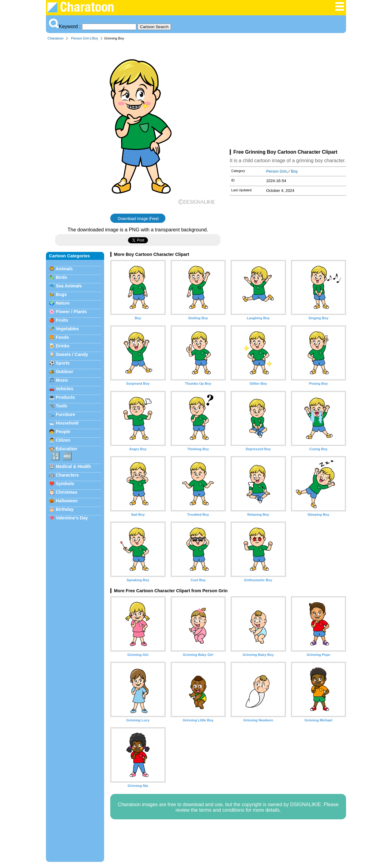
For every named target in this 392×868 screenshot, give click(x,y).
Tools (61, 406)
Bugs (61, 294)
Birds (61, 277)
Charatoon (55, 38)
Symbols (65, 484)
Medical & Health (73, 466)
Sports (63, 363)
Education (66, 449)
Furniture (65, 414)
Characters (67, 475)
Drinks (63, 346)
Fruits (62, 320)
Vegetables (67, 329)
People (63, 432)
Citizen (63, 440)
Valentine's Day (72, 518)
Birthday (65, 509)
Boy (95, 38)
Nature (63, 303)
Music (62, 380)
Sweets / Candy (72, 354)
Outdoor (64, 372)
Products (65, 397)
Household (67, 423)
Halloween (67, 501)
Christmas (66, 492)
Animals (64, 269)
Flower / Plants (71, 312)
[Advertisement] (288, 96)
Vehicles (65, 389)
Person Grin (80, 38)
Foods (62, 337)
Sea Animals (69, 286)
